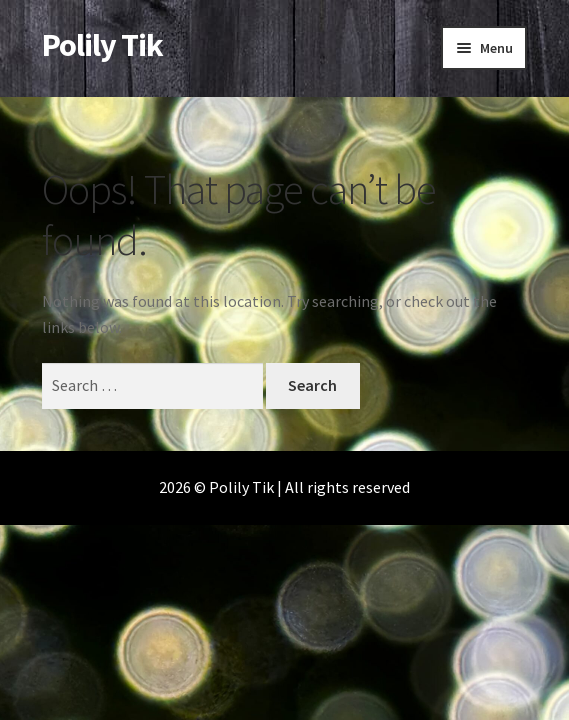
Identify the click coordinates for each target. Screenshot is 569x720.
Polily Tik (102, 45)
